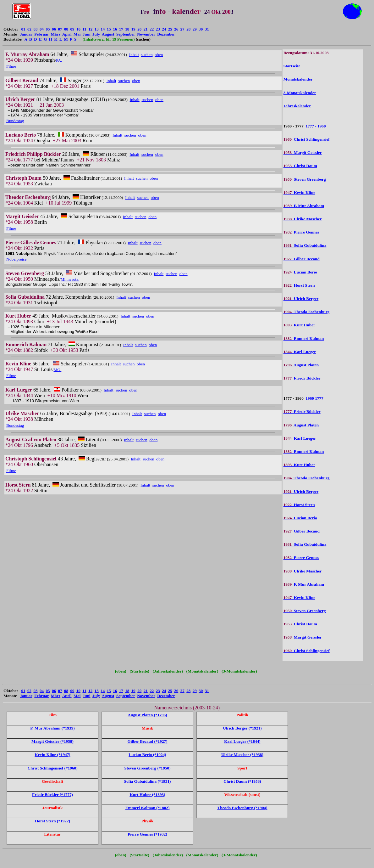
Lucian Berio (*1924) (147, 755)
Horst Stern (299, 285)
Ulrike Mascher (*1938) (242, 755)
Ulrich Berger (301, 299)
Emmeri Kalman (304, 338)
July (96, 34)
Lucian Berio (300, 272)
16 (115, 29)
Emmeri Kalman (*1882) (148, 808)
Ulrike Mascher (303, 219)
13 (97, 29)
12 (90, 29)
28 (188, 29)
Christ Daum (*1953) (242, 781)
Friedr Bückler (302, 378)
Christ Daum (300, 166)
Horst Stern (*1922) (52, 821)
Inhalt (134, 55)
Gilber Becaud (302, 259)
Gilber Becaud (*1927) (147, 741)
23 (158, 29)
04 (42, 29)
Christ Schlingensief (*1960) (52, 768)
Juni (87, 34)
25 (170, 29)
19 (133, 29)
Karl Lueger (300, 352)
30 (201, 29)
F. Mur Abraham (304, 206)
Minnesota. (70, 279)
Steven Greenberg (305, 179)
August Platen (301, 365)
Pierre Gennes (301, 232)
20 (139, 29)
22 (152, 29)
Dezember (166, 34)
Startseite (292, 66)
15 (109, 29)
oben (159, 55)
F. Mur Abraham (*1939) (52, 728)
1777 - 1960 (316, 126)
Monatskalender (298, 79)
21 (146, 29)
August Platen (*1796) (147, 715)
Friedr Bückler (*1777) (52, 795)
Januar (26, 34)
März (56, 34)
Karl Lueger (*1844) (242, 741)
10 (78, 29)
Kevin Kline (299, 192)
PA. (59, 60)
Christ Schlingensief (307, 139)
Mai (77, 34)
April (67, 34)
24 (164, 29)
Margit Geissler (303, 152)
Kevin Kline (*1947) (52, 755)
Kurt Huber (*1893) (147, 795)
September (126, 34)
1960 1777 (314, 398)
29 (195, 29)
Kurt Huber (299, 325)
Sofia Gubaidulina (305, 245)
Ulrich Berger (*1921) (242, 728)
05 (48, 29)
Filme (11, 66)
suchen (147, 55)
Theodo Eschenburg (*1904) (242, 808)
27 (182, 29)
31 (207, 29)
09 (72, 29)
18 (127, 29)
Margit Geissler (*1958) (52, 741)
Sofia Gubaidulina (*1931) (148, 781)
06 (54, 29)
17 (121, 29)
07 (60, 29)
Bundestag (15, 121)
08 (66, 29)
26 (176, 29)
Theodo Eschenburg (307, 312)
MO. (58, 370)
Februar (41, 34)
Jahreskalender (297, 106)
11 (84, 29)
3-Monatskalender (300, 93)
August (108, 34)
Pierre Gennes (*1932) (147, 834)
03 (35, 29)
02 (29, 29)
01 (23, 29)
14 (103, 29)
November (146, 34)
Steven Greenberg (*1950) (147, 768)
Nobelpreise (16, 259)
